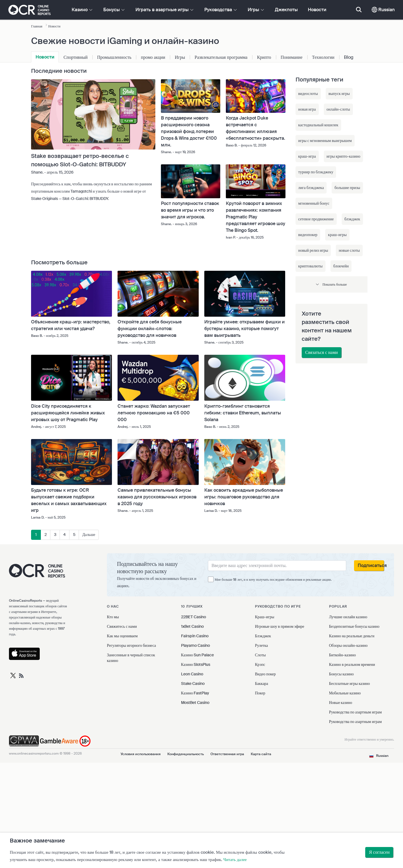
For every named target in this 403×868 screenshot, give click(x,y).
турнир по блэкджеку (316, 172)
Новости (317, 10)
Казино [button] (82, 10)
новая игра (307, 109)
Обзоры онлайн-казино (348, 645)
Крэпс (260, 664)
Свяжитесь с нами (122, 626)
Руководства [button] (221, 10)
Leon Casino (192, 674)
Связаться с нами (322, 352)
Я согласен (379, 852)
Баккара (262, 683)
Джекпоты (286, 10)
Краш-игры (265, 617)
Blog (349, 57)
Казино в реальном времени (352, 664)
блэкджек (352, 219)
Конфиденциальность (186, 754)
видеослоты (308, 94)
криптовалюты (311, 266)
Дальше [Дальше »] (89, 535)
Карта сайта (261, 754)
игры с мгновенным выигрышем (325, 141)
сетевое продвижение (316, 219)
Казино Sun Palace (198, 655)
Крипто (264, 57)
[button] (332, 284)
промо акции (153, 57)
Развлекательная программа (221, 57)
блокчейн (341, 266)
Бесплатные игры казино (350, 683)
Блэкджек (263, 636)
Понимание (292, 57)
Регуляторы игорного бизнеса (131, 645)
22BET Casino (194, 617)
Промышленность (114, 57)
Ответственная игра (227, 754)
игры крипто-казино (344, 156)
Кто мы (113, 617)
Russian (383, 10)
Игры (180, 57)
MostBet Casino (195, 703)
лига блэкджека (311, 188)
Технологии (323, 57)
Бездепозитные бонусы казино (354, 626)
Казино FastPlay (195, 693)
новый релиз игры (313, 250)
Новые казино (341, 703)
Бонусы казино (341, 674)
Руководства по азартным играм (356, 712)
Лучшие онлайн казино (348, 617)
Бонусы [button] (114, 10)
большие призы (347, 188)
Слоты (260, 655)
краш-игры (337, 235)
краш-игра (307, 156)
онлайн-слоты (338, 109)
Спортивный (76, 57)
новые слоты (349, 250)
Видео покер (265, 674)
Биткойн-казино (343, 655)
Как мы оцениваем (122, 636)
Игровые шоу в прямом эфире (280, 626)
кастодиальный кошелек (318, 125)
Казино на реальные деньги (352, 636)
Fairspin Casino (195, 636)
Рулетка (261, 645)
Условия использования (141, 754)
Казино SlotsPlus (196, 664)
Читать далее (235, 860)
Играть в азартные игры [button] (164, 10)
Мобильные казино (345, 693)
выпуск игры (339, 94)
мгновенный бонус (314, 203)
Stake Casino (193, 683)
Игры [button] (256, 10)
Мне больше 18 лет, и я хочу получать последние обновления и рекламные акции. (273, 580)
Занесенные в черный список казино (131, 658)
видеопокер (308, 235)
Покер (260, 693)
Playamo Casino (195, 645)
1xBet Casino (192, 626)
